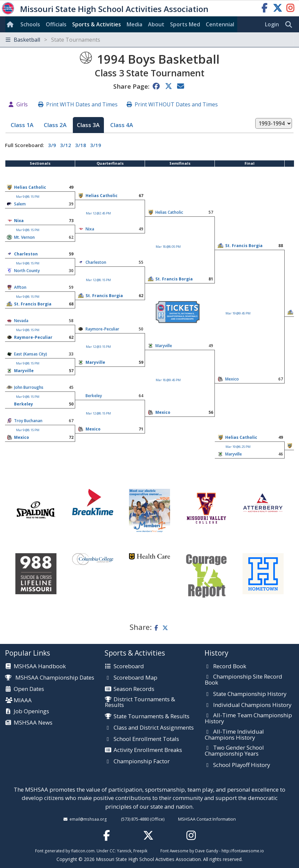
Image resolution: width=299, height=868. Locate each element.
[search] (290, 25)
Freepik (140, 851)
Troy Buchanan (28, 421)
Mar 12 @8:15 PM (98, 280)
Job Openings (31, 712)
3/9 (52, 145)
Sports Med (185, 24)
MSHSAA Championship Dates (50, 677)
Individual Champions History (252, 705)
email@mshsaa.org (88, 819)
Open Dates (29, 689)
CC (112, 851)
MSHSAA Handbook (40, 667)
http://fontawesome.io (243, 851)
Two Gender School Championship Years (234, 751)
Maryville (164, 346)
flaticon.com (83, 851)
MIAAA (23, 701)
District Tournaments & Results (140, 702)
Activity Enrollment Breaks (148, 750)
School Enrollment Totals (146, 739)
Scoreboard (129, 667)
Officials (56, 24)
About (156, 24)
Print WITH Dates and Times (82, 104)
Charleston (26, 254)
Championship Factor (142, 762)
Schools (30, 24)
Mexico (232, 379)
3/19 (96, 145)
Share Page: (131, 86)
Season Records (134, 689)
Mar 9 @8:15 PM (28, 197)
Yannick (124, 851)
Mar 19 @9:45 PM (238, 313)
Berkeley (94, 396)
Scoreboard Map (135, 678)
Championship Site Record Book (244, 680)
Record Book (230, 667)
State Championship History (250, 694)
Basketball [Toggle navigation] (53, 40)
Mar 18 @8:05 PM (168, 247)
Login (272, 24)
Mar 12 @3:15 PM (98, 347)
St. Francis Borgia (244, 246)
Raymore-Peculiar (102, 329)
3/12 (66, 145)
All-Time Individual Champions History (234, 735)
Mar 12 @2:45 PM (98, 213)
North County (27, 271)
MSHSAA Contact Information (207, 819)
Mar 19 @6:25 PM (238, 447)
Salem (20, 204)
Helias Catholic (30, 187)
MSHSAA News (33, 723)
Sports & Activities (97, 24)
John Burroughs (29, 387)
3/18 (81, 145)
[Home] (11, 24)
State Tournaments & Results (152, 717)
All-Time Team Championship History (248, 718)
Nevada (21, 321)
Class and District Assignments (154, 728)
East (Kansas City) (31, 354)
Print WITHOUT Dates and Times (176, 104)
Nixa (19, 221)
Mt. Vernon (24, 237)
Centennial (220, 24)
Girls (22, 104)
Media (134, 24)
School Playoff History (242, 765)
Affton (20, 287)
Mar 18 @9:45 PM (168, 380)
